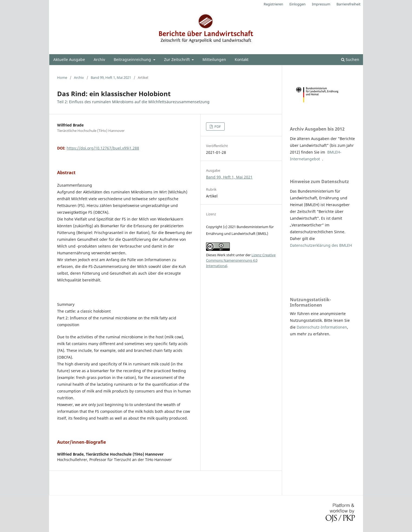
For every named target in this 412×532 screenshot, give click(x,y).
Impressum (321, 4)
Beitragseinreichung (133, 59)
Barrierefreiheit (349, 4)
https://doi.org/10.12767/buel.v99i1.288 (103, 148)
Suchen (350, 59)
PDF (217, 126)
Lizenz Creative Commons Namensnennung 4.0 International (241, 260)
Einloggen (297, 4)
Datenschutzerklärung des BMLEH (321, 245)
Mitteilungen (214, 59)
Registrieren (273, 4)
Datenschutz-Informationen (322, 327)
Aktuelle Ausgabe (69, 59)
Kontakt (242, 59)
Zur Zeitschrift (177, 59)
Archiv (99, 59)
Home (62, 77)
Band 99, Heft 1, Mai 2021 (111, 77)
